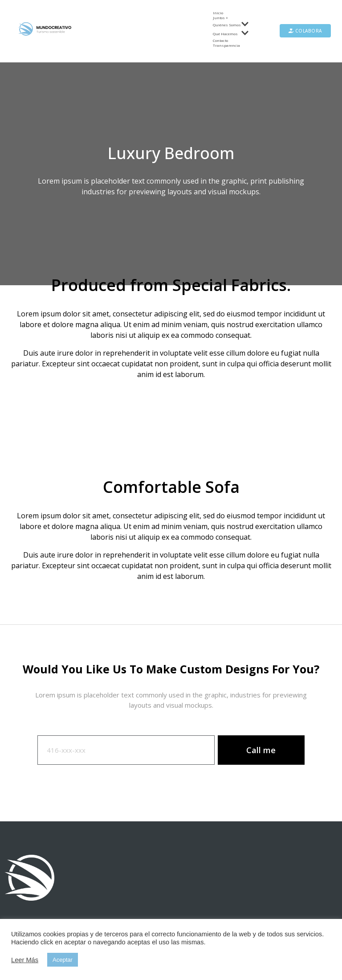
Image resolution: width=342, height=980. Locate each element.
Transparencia (226, 45)
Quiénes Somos (231, 25)
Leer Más (25, 960)
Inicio (218, 13)
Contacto (220, 40)
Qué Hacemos (231, 33)
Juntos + (220, 18)
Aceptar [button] (63, 960)
